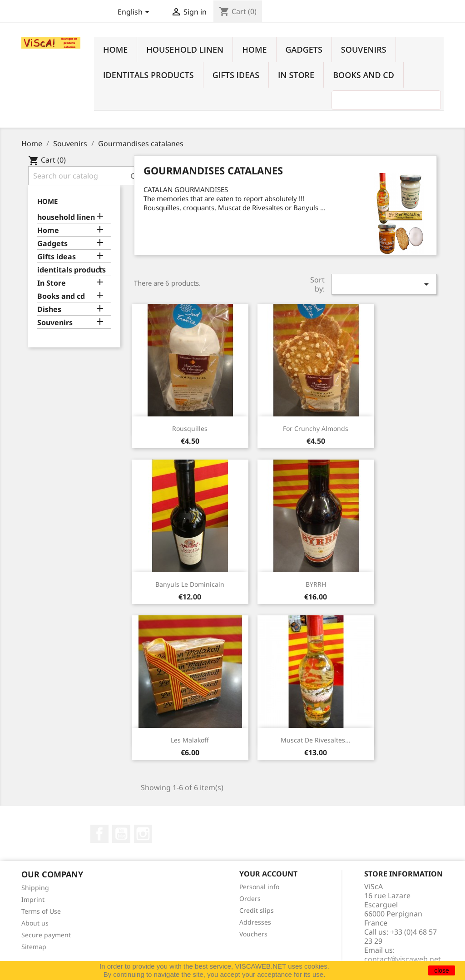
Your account (268, 874)
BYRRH (316, 584)
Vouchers (253, 934)
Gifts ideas (236, 75)
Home (115, 49)
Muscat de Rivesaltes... (316, 740)
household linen (185, 49)
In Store (296, 75)
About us (35, 923)
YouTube (121, 834)
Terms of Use (41, 911)
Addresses (255, 922)
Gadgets (304, 49)
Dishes (49, 309)
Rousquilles (190, 428)
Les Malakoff (190, 740)
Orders (250, 898)
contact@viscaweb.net (403, 959)
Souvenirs (364, 49)
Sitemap (34, 947)
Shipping (35, 888)
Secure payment (46, 935)
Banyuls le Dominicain (190, 584)
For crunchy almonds (316, 428)
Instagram (143, 834)
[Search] (86, 176)
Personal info (259, 887)
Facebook (99, 834)
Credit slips (257, 910)
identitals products (148, 75)
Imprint (33, 899)
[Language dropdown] (135, 13)
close (442, 970)
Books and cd (364, 75)
